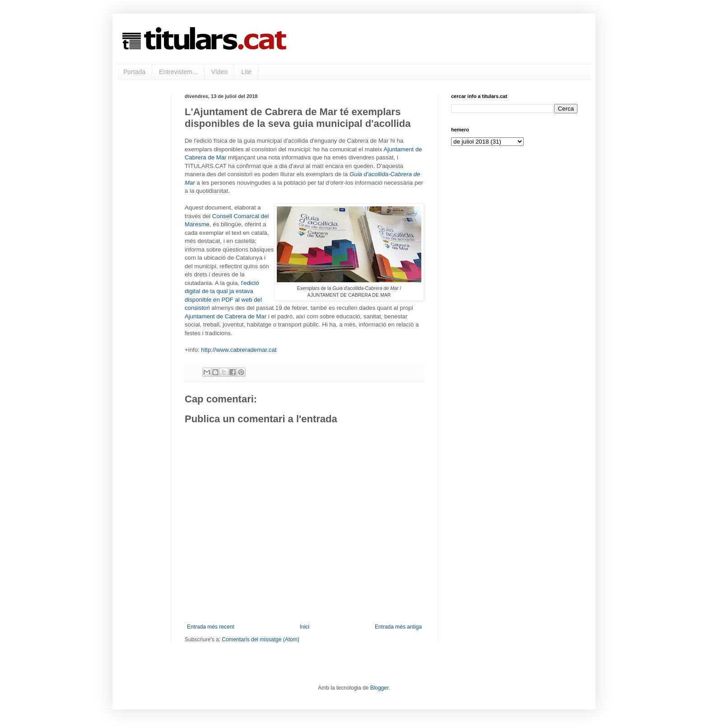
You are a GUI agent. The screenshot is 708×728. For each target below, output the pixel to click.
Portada (134, 72)
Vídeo (220, 72)
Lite (246, 72)
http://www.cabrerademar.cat (239, 350)
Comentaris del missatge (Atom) (260, 639)
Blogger (380, 688)
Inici (305, 627)
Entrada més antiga (398, 627)
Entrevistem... (178, 72)
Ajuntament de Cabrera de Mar (226, 316)
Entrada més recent (211, 627)
